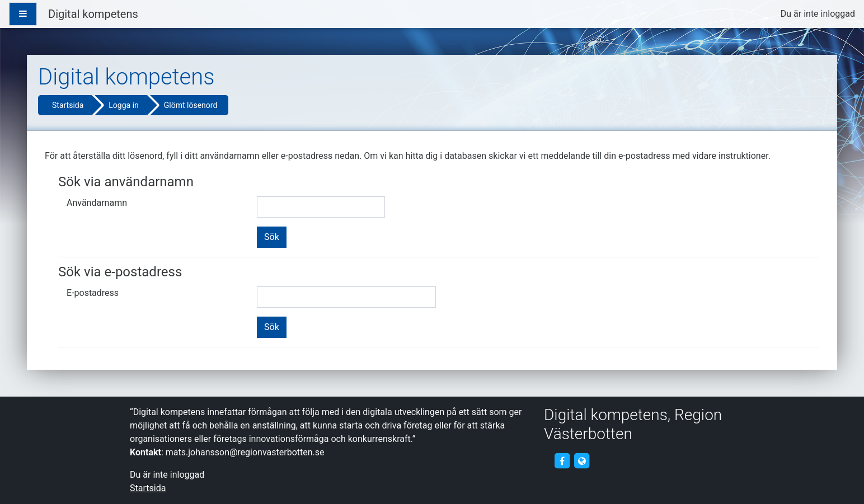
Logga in (123, 105)
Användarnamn (97, 203)
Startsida (68, 105)
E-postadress (93, 293)
